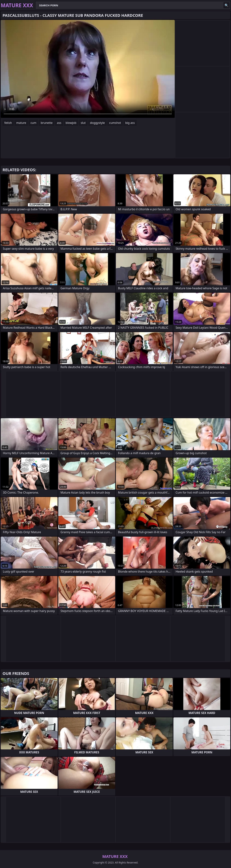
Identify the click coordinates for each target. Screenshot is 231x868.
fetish (8, 123)
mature (21, 123)
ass (59, 123)
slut (83, 123)
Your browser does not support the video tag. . (88, 69)
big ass (130, 123)
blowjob (71, 123)
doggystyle (97, 123)
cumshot (115, 123)
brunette (47, 123)
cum (33, 123)
